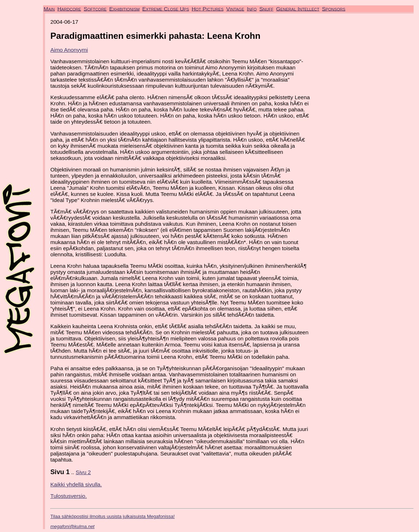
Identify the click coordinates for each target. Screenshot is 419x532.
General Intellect (298, 8)
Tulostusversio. (69, 496)
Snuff (266, 8)
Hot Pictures (208, 8)
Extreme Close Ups (166, 8)
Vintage (235, 8)
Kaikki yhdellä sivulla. (76, 484)
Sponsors (334, 8)
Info (252, 8)
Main (49, 8)
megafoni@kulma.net (72, 526)
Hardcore (69, 8)
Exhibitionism (124, 8)
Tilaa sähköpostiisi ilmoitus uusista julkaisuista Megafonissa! (112, 516)
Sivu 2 (83, 472)
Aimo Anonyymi (69, 50)
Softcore (95, 8)
